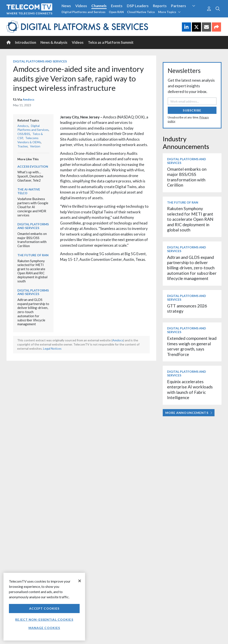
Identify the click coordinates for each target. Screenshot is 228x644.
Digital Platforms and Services (84, 12)
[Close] (80, 581)
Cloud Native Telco (141, 12)
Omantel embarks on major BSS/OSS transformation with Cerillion (32, 240)
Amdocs (28, 99)
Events (117, 6)
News (66, 6)
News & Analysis (54, 42)
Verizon (35, 146)
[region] (44, 607)
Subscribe (192, 110)
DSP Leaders (138, 6)
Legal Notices (52, 348)
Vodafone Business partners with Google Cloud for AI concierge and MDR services (33, 207)
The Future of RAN (33, 255)
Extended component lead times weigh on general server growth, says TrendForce (192, 346)
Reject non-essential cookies (44, 620)
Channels (99, 6)
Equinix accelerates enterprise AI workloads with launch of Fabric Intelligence (190, 389)
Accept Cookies (44, 608)
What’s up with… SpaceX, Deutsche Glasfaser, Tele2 (30, 176)
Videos (81, 6)
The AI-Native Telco (29, 191)
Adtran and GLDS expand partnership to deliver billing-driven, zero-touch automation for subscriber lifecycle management (33, 312)
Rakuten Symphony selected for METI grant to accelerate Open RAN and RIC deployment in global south (32, 271)
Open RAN (116, 12)
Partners (179, 6)
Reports (160, 6)
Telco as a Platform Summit (111, 42)
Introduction (26, 42)
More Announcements (189, 413)
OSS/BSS (24, 134)
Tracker (23, 146)
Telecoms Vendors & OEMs (29, 140)
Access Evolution (33, 166)
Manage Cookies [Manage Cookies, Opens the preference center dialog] (44, 628)
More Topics (169, 12)
